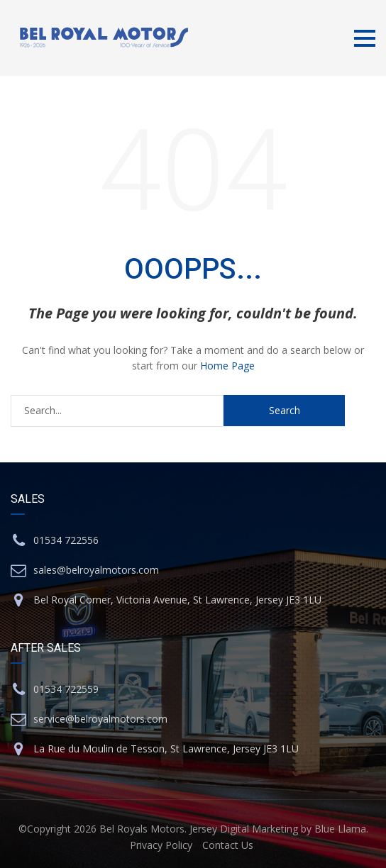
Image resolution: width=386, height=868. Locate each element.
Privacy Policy (161, 845)
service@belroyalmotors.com (100, 719)
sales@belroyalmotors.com (96, 570)
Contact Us (228, 845)
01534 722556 (66, 540)
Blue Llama (340, 829)
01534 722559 (66, 689)
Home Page (227, 366)
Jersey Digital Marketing (244, 829)
